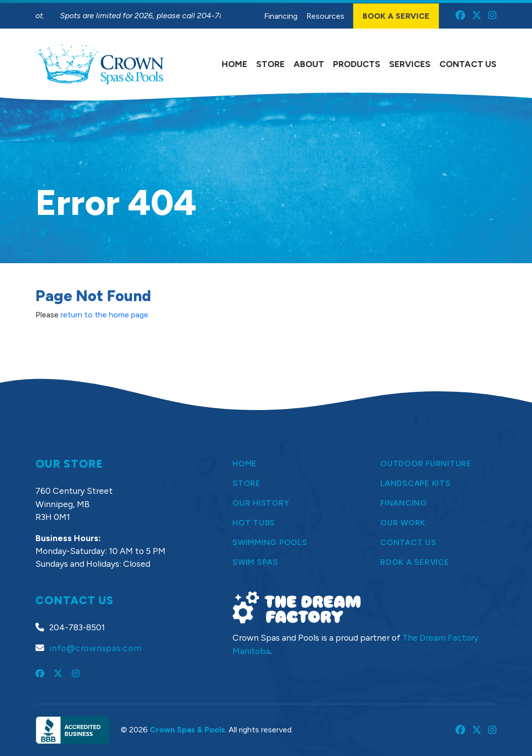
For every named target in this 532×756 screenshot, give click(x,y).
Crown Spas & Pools (187, 730)
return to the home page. (105, 315)
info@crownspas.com (96, 648)
